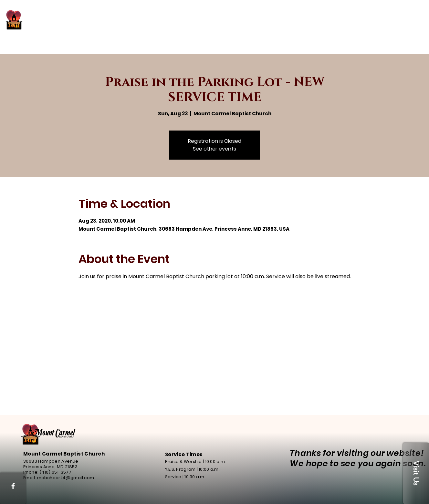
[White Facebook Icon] (13, 486)
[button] (416, 473)
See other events (214, 149)
